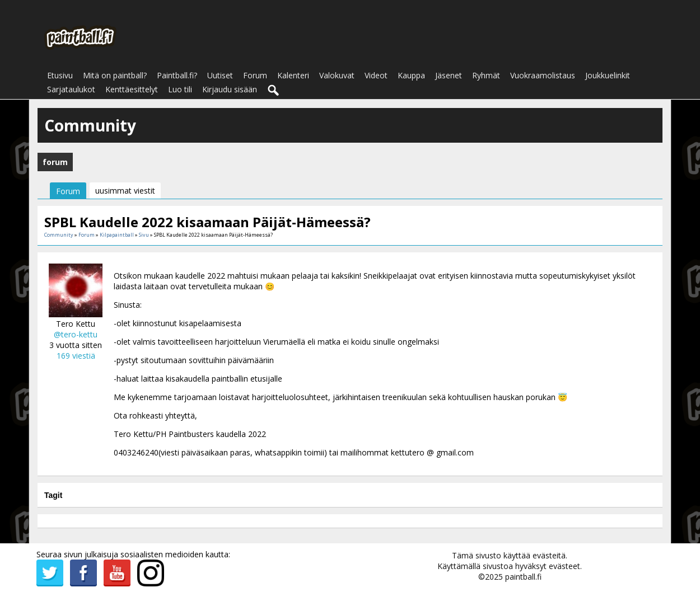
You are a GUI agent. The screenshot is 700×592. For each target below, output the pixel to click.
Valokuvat (337, 75)
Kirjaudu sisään (230, 89)
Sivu (144, 235)
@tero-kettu (76, 334)
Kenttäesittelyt (132, 89)
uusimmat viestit (125, 191)
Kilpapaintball (117, 235)
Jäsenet (449, 75)
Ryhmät (486, 75)
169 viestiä (76, 356)
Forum (255, 75)
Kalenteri (293, 75)
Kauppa (411, 75)
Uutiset (220, 75)
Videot (376, 75)
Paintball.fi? (177, 75)
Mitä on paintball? (115, 75)
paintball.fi (523, 577)
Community (59, 235)
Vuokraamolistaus (543, 75)
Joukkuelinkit (608, 75)
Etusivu (60, 75)
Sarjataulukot (71, 89)
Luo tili (180, 89)
